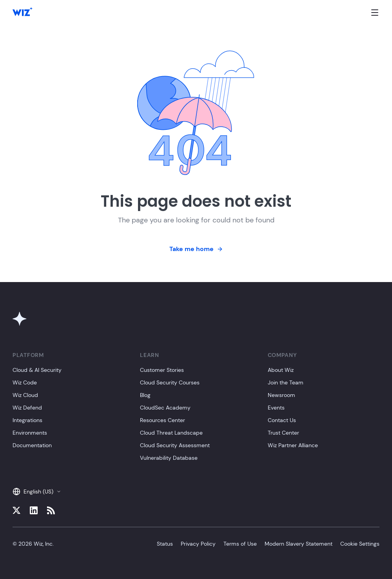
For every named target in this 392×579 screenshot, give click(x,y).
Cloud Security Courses (170, 382)
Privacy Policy (198, 544)
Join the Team (286, 382)
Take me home (196, 249)
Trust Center (283, 433)
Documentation (32, 445)
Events (276, 408)
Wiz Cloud (25, 395)
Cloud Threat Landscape (171, 433)
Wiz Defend (27, 408)
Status (165, 544)
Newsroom (281, 395)
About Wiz (281, 370)
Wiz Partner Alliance (293, 445)
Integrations (27, 420)
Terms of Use (240, 544)
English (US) (37, 492)
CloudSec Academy (165, 408)
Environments (30, 433)
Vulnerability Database (169, 458)
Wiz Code (25, 382)
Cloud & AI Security (37, 370)
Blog (145, 395)
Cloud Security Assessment (175, 445)
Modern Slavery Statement (299, 544)
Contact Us (282, 420)
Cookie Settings (360, 544)
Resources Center (162, 420)
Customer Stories (162, 370)
